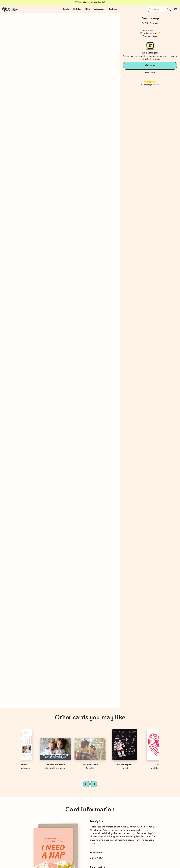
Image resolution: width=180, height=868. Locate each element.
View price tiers (150, 36)
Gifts (88, 9)
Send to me (150, 73)
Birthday (77, 9)
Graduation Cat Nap (73, 765)
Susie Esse (73, 768)
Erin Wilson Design (142, 768)
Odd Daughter (151, 23)
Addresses (99, 9)
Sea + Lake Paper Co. (107, 768)
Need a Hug (107, 765)
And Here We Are (38, 768)
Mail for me (150, 65)
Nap (38, 765)
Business (113, 9)
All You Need (142, 765)
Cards (66, 9)
